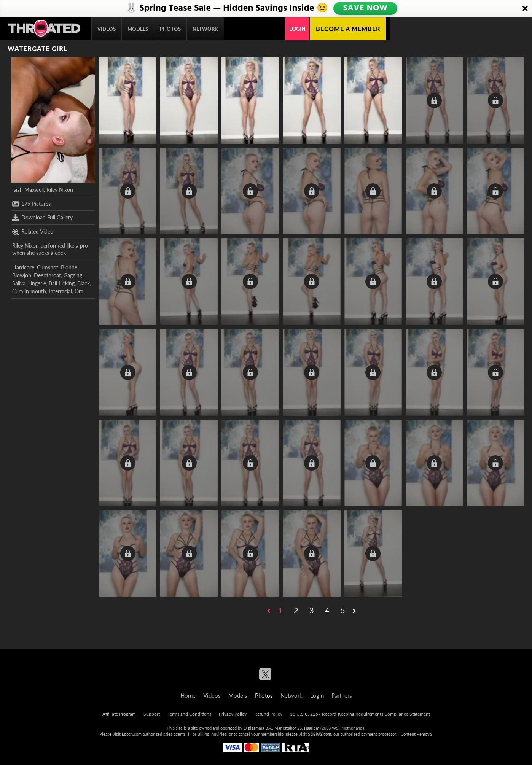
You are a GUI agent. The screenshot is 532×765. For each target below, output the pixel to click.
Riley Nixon (60, 190)
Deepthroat (47, 275)
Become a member (348, 29)
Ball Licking (62, 283)
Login (297, 29)
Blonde (69, 267)
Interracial (60, 291)
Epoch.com (132, 734)
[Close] (525, 9)
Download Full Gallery (42, 218)
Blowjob (22, 275)
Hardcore (23, 267)
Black (84, 283)
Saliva (19, 283)
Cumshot (48, 267)
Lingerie (37, 283)
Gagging (73, 275)
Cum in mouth (29, 291)
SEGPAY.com (319, 734)
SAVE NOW (365, 8)
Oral (80, 291)
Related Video (33, 232)
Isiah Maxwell (28, 190)
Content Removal (417, 734)
